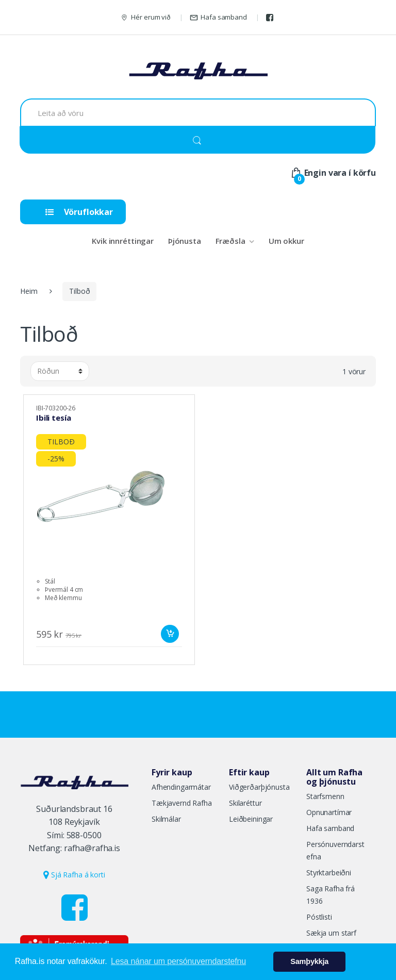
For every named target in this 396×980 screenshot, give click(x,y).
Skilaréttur (245, 803)
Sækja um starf (331, 933)
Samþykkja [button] (309, 961)
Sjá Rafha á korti (74, 875)
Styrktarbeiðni (329, 873)
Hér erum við (145, 17)
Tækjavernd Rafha (182, 803)
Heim (29, 291)
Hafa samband (218, 17)
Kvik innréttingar (123, 241)
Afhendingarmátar (181, 787)
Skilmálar (166, 819)
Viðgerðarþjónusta (259, 787)
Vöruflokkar (79, 212)
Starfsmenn (325, 796)
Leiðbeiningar (251, 819)
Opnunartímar (329, 812)
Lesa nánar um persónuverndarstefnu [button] (178, 961)
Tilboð (79, 291)
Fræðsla (230, 241)
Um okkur (286, 241)
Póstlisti (319, 917)
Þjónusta (185, 241)
